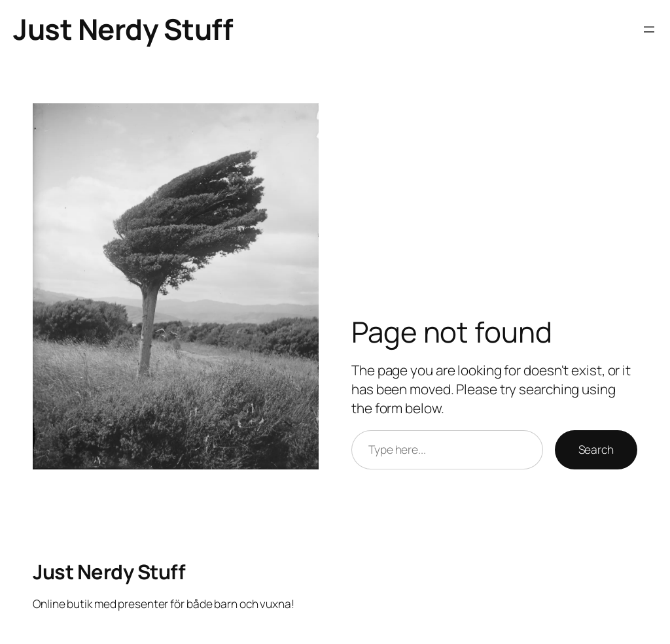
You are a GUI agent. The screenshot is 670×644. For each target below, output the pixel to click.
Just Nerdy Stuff (123, 29)
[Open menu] (649, 29)
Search (596, 449)
